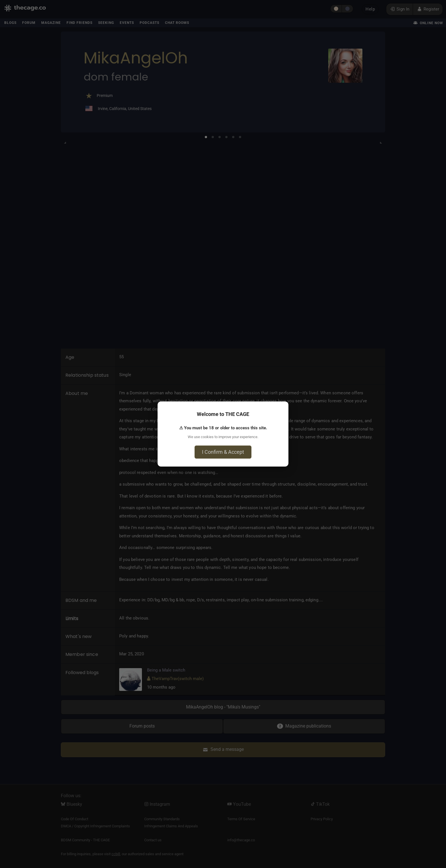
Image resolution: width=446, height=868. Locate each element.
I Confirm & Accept (223, 452)
